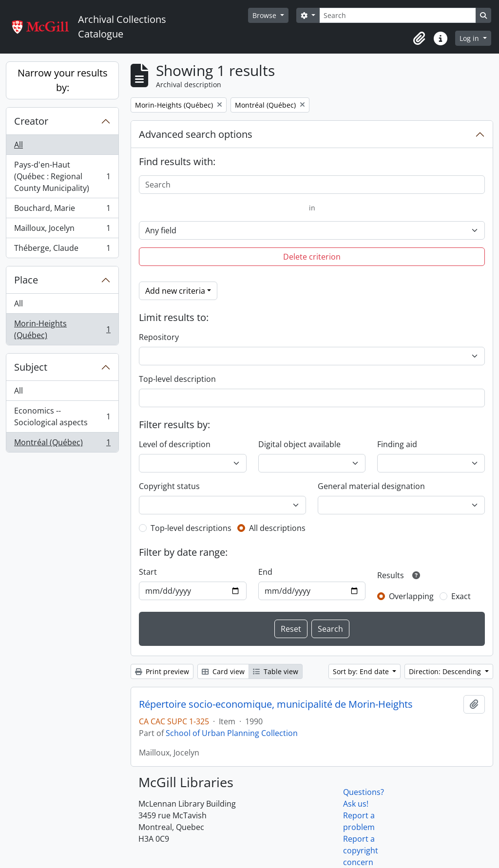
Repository (159, 337)
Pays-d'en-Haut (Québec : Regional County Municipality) (62, 176)
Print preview (162, 671)
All (19, 145)
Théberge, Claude (62, 250)
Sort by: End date (362, 671)
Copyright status (169, 486)
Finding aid (397, 444)
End (265, 572)
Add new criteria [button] (175, 291)
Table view (276, 671)
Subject (31, 367)
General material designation (371, 486)
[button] (419, 38)
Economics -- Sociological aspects (62, 416)
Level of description (175, 444)
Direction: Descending (446, 671)
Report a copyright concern (361, 850)
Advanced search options (196, 134)
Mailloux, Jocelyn (62, 230)
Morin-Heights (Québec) (62, 329)
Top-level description (177, 379)
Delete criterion (312, 257)
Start (148, 572)
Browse (265, 15)
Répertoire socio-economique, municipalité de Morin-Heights (276, 704)
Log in (470, 38)
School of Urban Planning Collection (232, 733)
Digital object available (299, 444)
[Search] (398, 15)
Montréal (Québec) (62, 444)
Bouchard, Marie (62, 210)
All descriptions (277, 528)
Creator (31, 121)
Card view (223, 671)
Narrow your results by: (63, 80)
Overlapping (411, 596)
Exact (461, 596)
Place (26, 280)
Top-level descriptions (191, 528)
